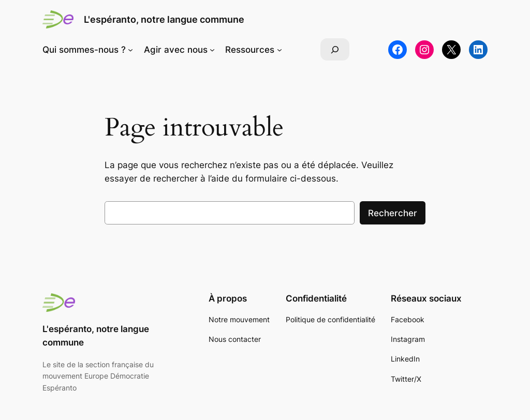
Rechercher (393, 213)
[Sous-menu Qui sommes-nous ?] (130, 50)
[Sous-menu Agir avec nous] (212, 50)
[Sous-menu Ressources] (279, 50)
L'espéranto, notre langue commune (164, 19)
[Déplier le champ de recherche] (335, 49)
